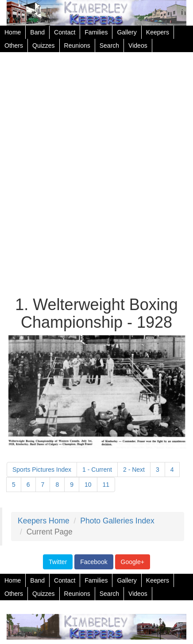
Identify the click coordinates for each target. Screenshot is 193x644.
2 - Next (134, 470)
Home (13, 32)
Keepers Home (44, 521)
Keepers (158, 32)
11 (106, 485)
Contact (65, 32)
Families (96, 32)
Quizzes (44, 45)
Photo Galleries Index (117, 521)
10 (88, 485)
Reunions (77, 45)
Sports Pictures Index (42, 470)
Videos (138, 45)
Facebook (94, 562)
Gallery (127, 32)
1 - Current (97, 470)
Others (14, 45)
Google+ (133, 562)
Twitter (58, 562)
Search (109, 45)
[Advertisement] (96, 175)
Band (37, 32)
